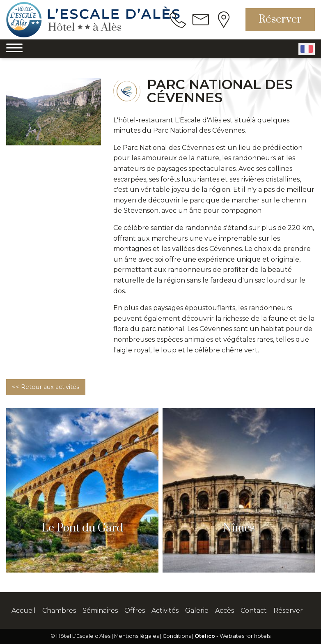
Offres (135, 611)
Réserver (280, 20)
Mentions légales (136, 636)
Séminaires (100, 611)
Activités (165, 611)
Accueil (24, 611)
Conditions (177, 636)
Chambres (59, 611)
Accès (225, 611)
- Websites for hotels (233, 636)
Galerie (197, 611)
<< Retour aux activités (46, 387)
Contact (254, 611)
